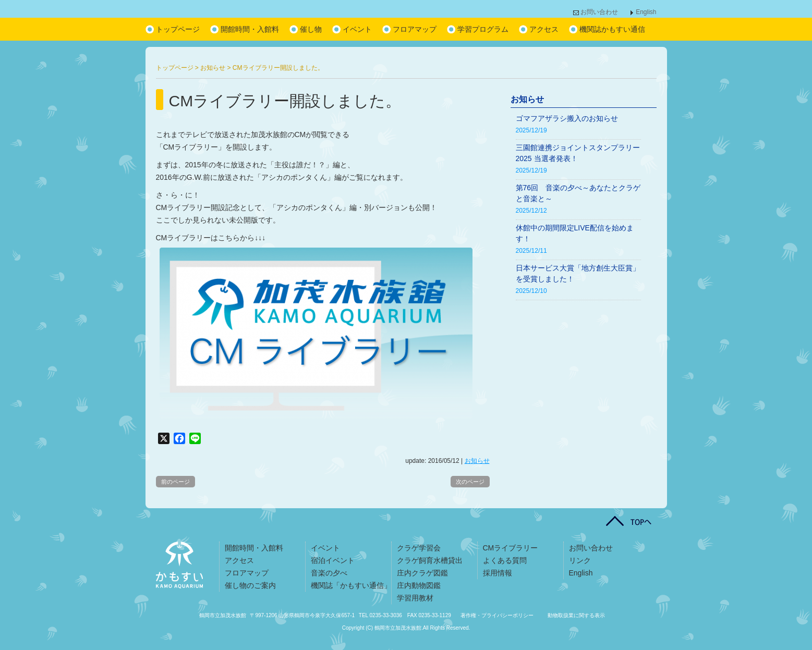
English (646, 12)
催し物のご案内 (250, 585)
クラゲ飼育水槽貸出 (430, 560)
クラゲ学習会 (419, 548)
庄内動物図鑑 (419, 585)
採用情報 (498, 573)
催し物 (311, 29)
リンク (580, 560)
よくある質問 (505, 560)
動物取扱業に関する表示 (576, 615)
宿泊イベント (333, 560)
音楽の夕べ (329, 573)
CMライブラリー (511, 548)
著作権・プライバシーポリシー (497, 615)
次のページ (470, 482)
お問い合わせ (599, 12)
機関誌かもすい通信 (612, 29)
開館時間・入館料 (250, 29)
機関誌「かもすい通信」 (351, 585)
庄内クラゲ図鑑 (422, 573)
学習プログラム (483, 29)
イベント (357, 29)
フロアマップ (415, 29)
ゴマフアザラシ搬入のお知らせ (567, 118)
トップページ (178, 29)
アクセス (544, 29)
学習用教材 (415, 598)
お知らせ (477, 461)
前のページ (175, 482)
